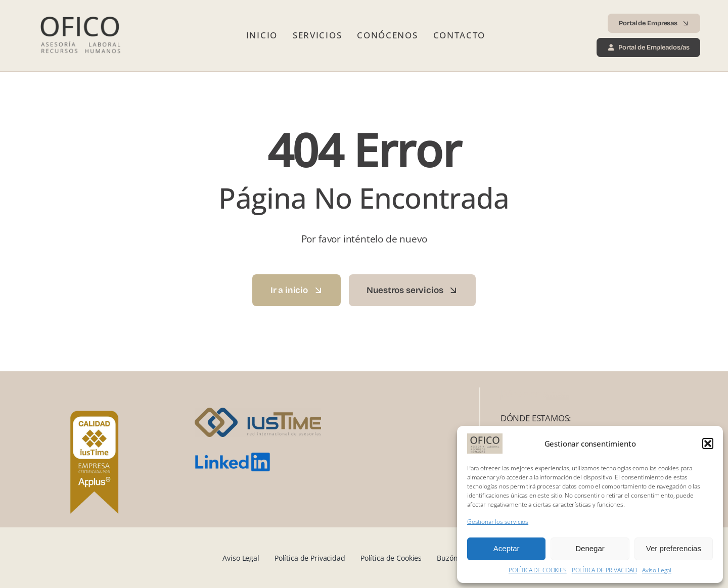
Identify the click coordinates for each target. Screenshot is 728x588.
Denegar (590, 548)
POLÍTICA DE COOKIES (538, 570)
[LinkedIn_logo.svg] (233, 456)
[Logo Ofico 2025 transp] (79, 12)
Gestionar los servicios (498, 522)
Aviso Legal (657, 570)
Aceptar (507, 548)
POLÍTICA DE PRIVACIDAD (604, 570)
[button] (708, 444)
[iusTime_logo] (258, 412)
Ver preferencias (674, 548)
